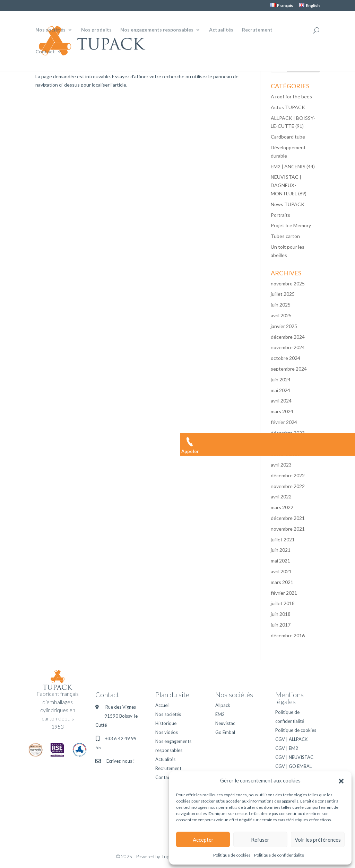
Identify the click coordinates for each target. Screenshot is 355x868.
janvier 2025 (284, 326)
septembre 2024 (289, 369)
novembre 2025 (288, 284)
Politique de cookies (232, 855)
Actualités (221, 30)
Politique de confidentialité (279, 855)
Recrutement (257, 30)
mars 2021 (282, 582)
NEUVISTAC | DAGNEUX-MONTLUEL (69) (289, 185)
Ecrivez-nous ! (121, 761)
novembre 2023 (288, 444)
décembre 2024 (288, 337)
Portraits (280, 215)
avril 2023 (281, 465)
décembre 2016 (288, 635)
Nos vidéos (167, 732)
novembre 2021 (288, 529)
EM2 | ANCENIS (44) (293, 166)
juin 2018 (281, 614)
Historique (166, 723)
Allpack (223, 705)
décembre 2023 (288, 433)
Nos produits (96, 30)
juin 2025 (281, 305)
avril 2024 (281, 401)
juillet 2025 (283, 294)
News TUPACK (288, 204)
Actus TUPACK (288, 107)
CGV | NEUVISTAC (294, 757)
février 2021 (284, 593)
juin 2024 (281, 379)
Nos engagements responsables (157, 30)
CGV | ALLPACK (291, 739)
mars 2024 (282, 411)
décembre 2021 (288, 518)
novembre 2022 (288, 486)
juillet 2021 (283, 539)
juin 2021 (281, 550)
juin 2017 (281, 625)
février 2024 (284, 422)
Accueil (162, 705)
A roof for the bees (291, 96)
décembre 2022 (288, 475)
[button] (341, 781)
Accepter (203, 840)
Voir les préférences (318, 840)
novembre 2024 (288, 347)
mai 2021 (280, 561)
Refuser (260, 840)
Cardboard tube (288, 137)
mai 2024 (280, 390)
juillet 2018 (283, 603)
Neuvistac (225, 723)
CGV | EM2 (287, 748)
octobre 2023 (285, 454)
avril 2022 (281, 497)
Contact (45, 52)
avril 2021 (281, 571)
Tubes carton (285, 236)
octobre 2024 (285, 358)
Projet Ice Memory (291, 225)
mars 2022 (282, 507)
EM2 (220, 714)
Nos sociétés (50, 30)
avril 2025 (281, 315)
